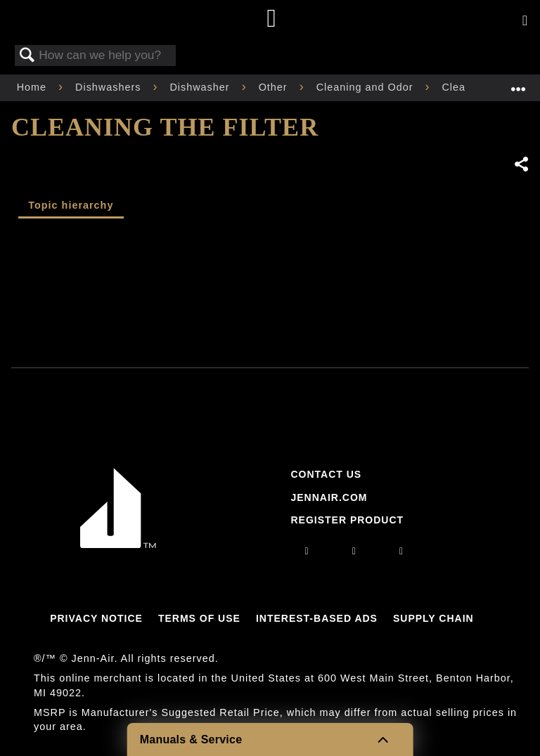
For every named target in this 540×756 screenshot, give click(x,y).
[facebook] (354, 551)
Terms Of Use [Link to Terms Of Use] (199, 618)
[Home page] (272, 19)
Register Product (347, 520)
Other (275, 87)
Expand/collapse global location (518, 83)
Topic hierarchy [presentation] (71, 205)
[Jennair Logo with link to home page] (118, 545)
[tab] (71, 207)
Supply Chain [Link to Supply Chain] (433, 618)
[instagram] (307, 551)
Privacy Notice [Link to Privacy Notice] (96, 618)
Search (27, 56)
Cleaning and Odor (367, 87)
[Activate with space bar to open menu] (525, 21)
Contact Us (326, 474)
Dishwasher (201, 87)
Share (521, 164)
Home (33, 87)
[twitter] (401, 551)
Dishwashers (110, 87)
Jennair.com (329, 497)
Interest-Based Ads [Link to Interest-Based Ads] (317, 618)
